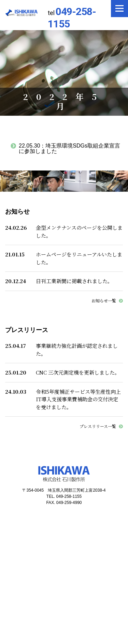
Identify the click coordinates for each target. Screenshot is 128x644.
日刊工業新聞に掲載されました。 (74, 281)
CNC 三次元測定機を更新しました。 (78, 372)
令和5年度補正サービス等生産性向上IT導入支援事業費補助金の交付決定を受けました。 (78, 399)
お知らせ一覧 (104, 300)
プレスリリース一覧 (98, 426)
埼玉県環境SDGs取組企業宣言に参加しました (69, 148)
